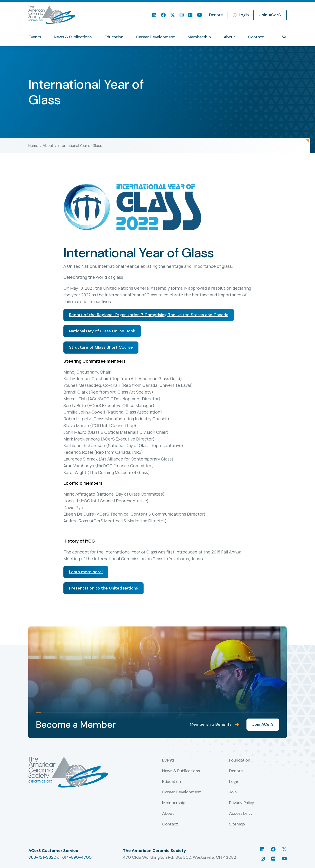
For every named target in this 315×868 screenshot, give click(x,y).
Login (244, 15)
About (230, 37)
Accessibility (241, 814)
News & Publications (73, 37)
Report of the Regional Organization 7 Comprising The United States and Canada (149, 315)
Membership (199, 37)
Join (233, 792)
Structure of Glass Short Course (101, 347)
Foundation (240, 760)
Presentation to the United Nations (103, 588)
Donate (216, 15)
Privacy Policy (242, 803)
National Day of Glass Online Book (102, 331)
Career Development (156, 37)
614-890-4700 (77, 857)
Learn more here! (86, 572)
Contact (256, 37)
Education (114, 37)
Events (35, 37)
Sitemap (237, 824)
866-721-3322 (42, 857)
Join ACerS (270, 15)
